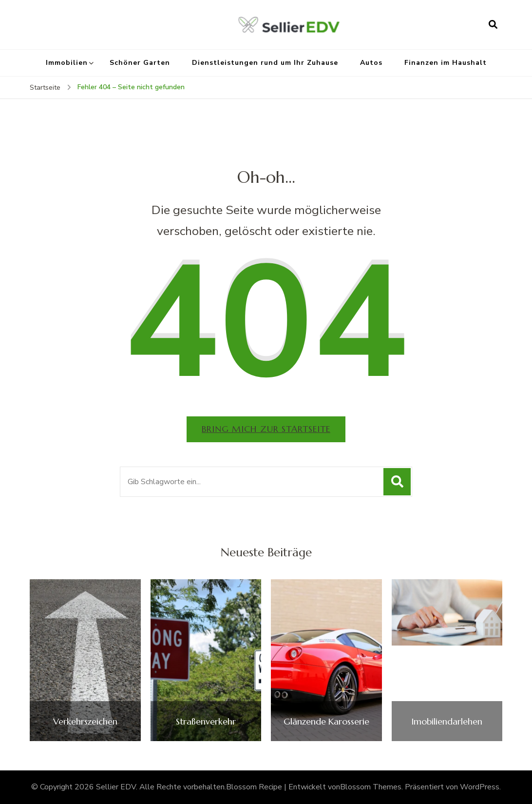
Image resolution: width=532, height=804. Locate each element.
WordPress (480, 787)
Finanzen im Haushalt (446, 63)
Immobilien (67, 63)
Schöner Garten (140, 63)
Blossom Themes (371, 787)
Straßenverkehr (206, 722)
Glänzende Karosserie (326, 722)
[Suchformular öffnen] (493, 24)
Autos (371, 63)
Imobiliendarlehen (447, 722)
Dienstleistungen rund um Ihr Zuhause (265, 63)
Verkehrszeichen (85, 722)
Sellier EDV (116, 787)
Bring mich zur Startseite (266, 429)
